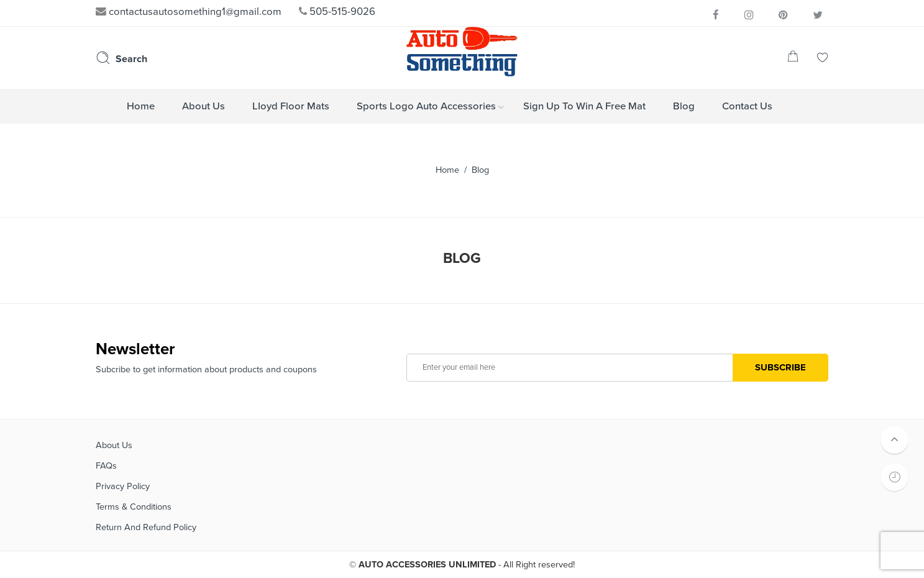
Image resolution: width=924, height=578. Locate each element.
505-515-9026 (337, 12)
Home (447, 170)
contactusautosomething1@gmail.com (189, 12)
